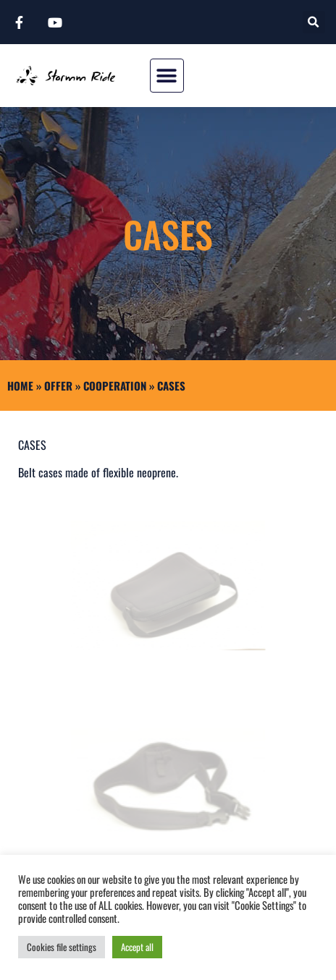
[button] (314, 22)
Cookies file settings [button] (62, 947)
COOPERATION (115, 385)
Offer (58, 385)
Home (20, 385)
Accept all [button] (137, 947)
